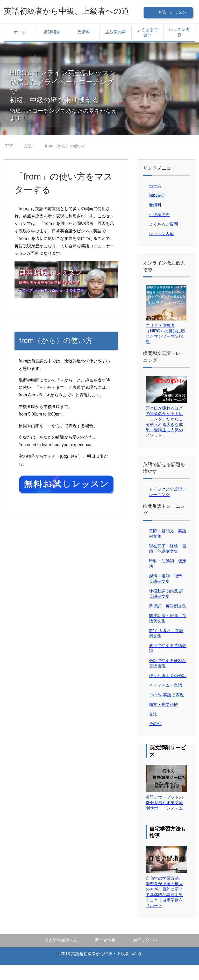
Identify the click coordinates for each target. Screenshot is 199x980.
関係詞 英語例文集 (168, 621)
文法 (153, 729)
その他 (155, 739)
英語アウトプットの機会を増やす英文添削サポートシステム (164, 818)
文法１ (30, 161)
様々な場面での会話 (168, 691)
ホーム (20, 47)
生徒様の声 (116, 47)
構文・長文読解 (164, 720)
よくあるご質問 (147, 48)
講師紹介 (52, 47)
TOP (9, 161)
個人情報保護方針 (61, 956)
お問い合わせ (146, 956)
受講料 (84, 47)
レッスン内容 (179, 48)
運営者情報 (105, 956)
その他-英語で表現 (166, 710)
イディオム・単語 (166, 701)
